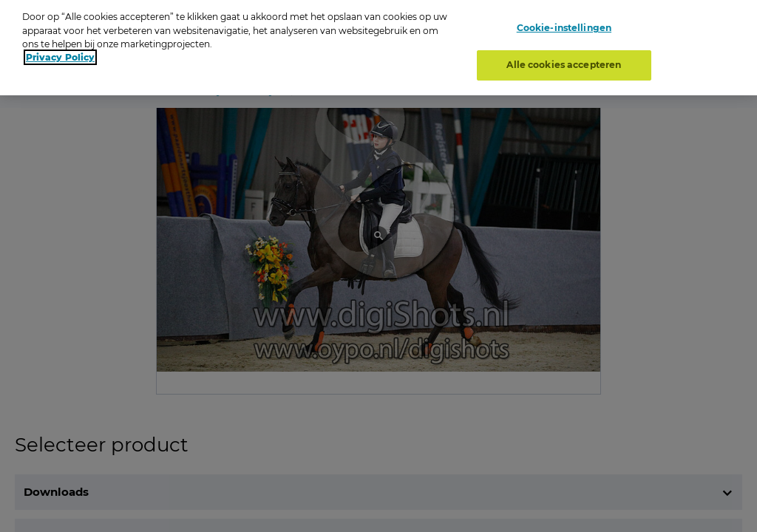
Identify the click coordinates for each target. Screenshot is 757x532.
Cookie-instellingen (564, 23)
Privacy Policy (60, 52)
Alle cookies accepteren (564, 59)
